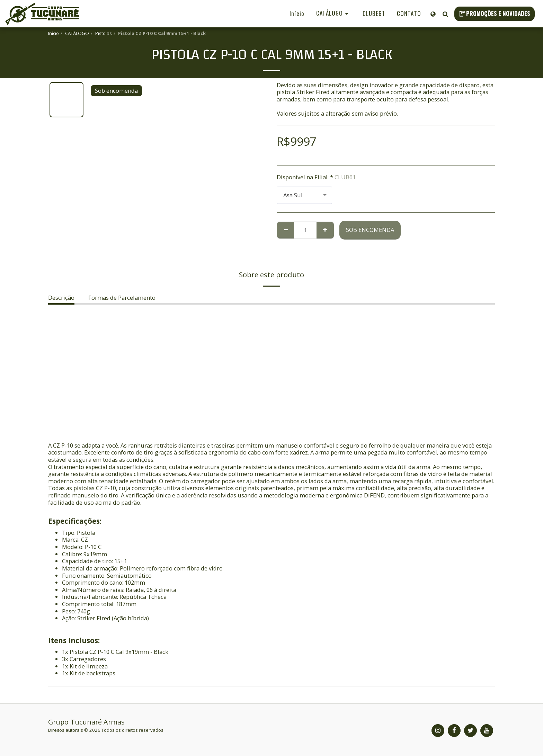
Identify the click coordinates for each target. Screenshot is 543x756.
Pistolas (104, 33)
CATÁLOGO (77, 33)
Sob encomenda (370, 230)
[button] (445, 14)
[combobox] (304, 195)
